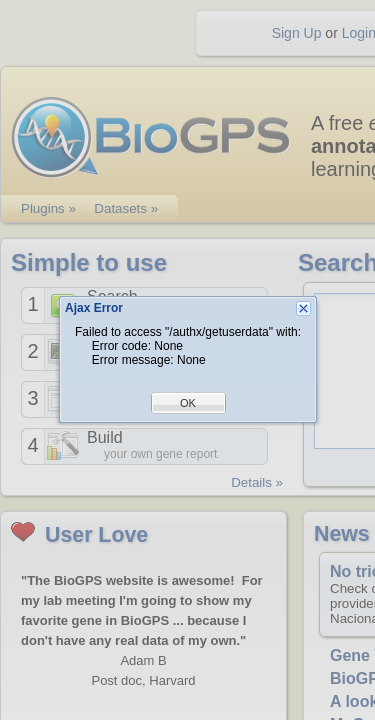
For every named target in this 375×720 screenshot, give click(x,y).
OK (188, 403)
